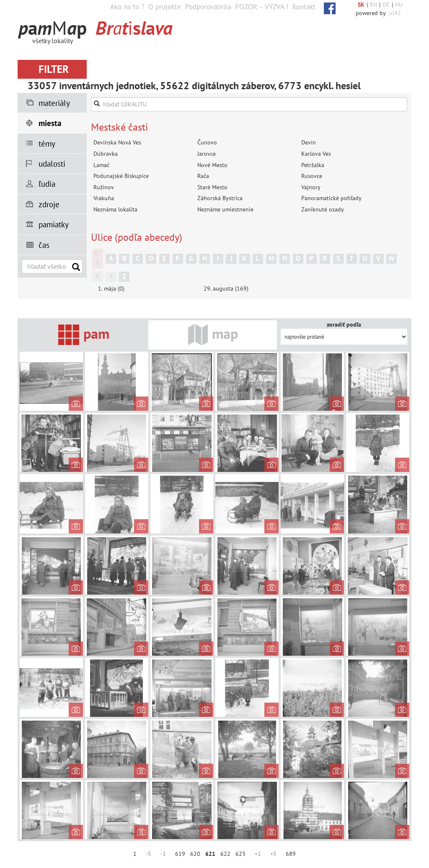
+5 (273, 854)
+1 (258, 854)
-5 (149, 854)
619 (180, 854)
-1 (163, 854)
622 (225, 854)
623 (240, 854)
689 (291, 854)
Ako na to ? (127, 7)
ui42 (395, 13)
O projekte (165, 7)
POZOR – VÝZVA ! (262, 7)
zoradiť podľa (344, 325)
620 (195, 854)
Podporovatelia (208, 7)
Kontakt (304, 7)
